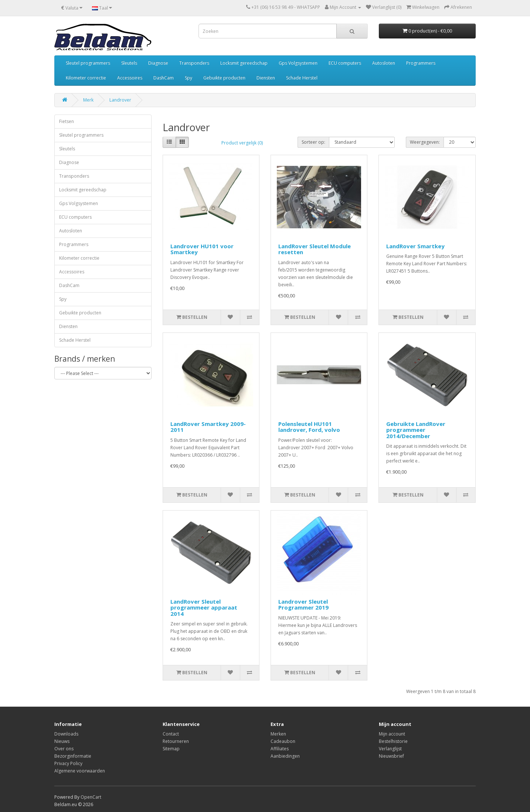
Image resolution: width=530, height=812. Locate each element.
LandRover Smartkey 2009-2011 (208, 427)
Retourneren (176, 741)
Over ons (64, 749)
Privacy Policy (68, 763)
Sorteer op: (313, 142)
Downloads (66, 734)
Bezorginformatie (73, 756)
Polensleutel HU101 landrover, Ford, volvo (309, 427)
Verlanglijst (390, 749)
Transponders (194, 63)
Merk (88, 100)
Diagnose (158, 63)
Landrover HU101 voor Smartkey (202, 249)
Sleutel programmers (88, 63)
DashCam (164, 78)
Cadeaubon (283, 741)
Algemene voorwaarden (80, 771)
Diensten (266, 78)
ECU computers (345, 63)
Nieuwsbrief (391, 756)
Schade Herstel (302, 78)
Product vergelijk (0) (242, 143)
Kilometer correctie (86, 78)
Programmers (421, 63)
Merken (278, 734)
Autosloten (384, 63)
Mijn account (392, 734)
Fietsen (67, 121)
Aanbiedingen (285, 756)
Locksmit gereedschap (244, 63)
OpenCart (91, 797)
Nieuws (62, 741)
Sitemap (171, 749)
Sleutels (129, 63)
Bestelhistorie (393, 741)
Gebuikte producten (224, 78)
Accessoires (130, 78)
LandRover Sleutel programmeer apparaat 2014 (204, 608)
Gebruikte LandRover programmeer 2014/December (416, 430)
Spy (188, 78)
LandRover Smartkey (415, 246)
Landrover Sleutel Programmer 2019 (303, 605)
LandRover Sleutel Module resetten (315, 249)
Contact (171, 734)
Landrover (120, 100)
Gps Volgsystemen (298, 63)
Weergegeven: (425, 142)
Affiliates (280, 749)
